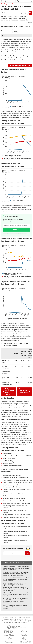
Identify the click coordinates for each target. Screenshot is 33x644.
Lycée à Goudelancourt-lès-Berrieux (15, 498)
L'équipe (16, 618)
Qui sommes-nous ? (8, 618)
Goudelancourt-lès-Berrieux (12, 475)
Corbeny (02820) (8, 463)
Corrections (8, 622)
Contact (7, 619)
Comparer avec (6, 31)
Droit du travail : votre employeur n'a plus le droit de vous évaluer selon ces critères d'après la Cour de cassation (16, 579)
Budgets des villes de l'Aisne (12, 466)
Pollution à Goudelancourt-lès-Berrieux (15, 517)
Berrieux (10, 16)
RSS (30, 621)
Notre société (22, 618)
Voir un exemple (26, 556)
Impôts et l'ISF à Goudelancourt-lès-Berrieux (17, 482)
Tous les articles (24, 621)
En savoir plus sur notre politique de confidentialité (15, 233)
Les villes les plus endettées (21, 66)
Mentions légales (16, 622)
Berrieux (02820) (8, 453)
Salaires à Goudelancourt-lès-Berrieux (15, 478)
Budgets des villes (9, 4)
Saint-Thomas (13, 18)
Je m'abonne (15, 230)
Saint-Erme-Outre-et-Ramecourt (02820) (17, 456)
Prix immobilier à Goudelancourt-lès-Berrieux (17, 480)
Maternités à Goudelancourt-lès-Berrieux (16, 503)
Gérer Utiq (17, 621)
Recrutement (13, 619)
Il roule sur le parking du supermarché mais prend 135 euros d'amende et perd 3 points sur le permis (16, 607)
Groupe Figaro (25, 622)
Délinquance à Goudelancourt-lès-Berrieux (17, 515)
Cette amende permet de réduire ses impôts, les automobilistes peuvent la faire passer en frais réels (16, 594)
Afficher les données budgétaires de (12, 26)
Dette (4, 35)
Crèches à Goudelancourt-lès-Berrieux (15, 501)
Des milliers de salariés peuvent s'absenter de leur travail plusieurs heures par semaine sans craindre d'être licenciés (16, 568)
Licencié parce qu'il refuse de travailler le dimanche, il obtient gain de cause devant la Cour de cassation (15, 589)
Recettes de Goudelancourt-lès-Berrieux (24, 392)
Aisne (17, 4)
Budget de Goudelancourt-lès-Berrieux (8, 392)
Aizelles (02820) (8, 461)
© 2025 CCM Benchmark (16, 624)
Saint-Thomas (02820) (10, 458)
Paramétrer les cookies (8, 621)
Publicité (28, 618)
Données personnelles (23, 619)
